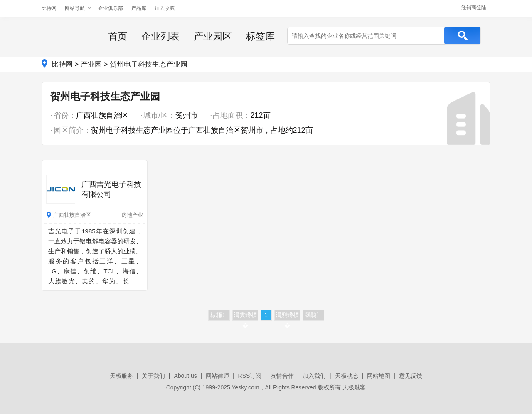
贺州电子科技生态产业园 (149, 64)
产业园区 (213, 36)
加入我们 (314, 376)
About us (185, 376)
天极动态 (347, 376)
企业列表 (160, 36)
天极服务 (121, 376)
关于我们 (153, 376)
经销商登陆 (474, 7)
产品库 (139, 8)
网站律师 (217, 376)
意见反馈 (411, 376)
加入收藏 (165, 8)
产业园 (91, 64)
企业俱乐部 (111, 8)
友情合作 (282, 376)
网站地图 (379, 376)
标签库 (260, 36)
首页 (118, 36)
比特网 (49, 8)
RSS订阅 (250, 376)
